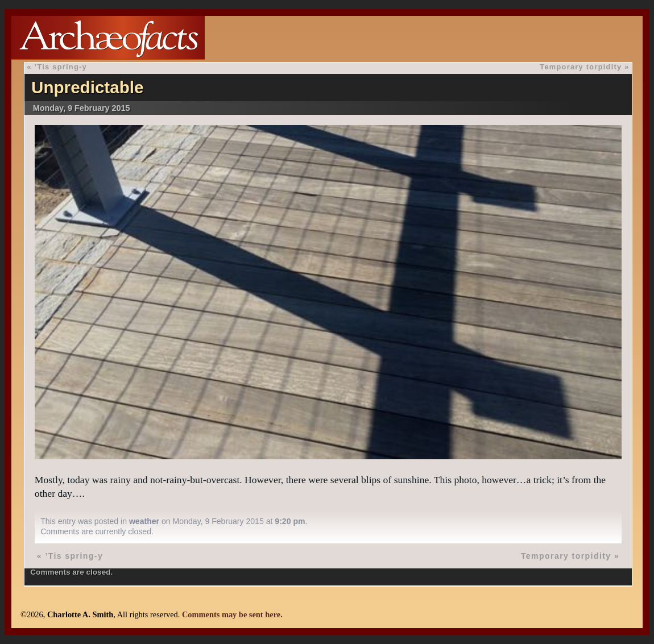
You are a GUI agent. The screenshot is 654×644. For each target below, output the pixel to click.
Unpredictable (87, 87)
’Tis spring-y (61, 67)
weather (144, 521)
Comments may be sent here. (232, 614)
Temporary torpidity (581, 67)
